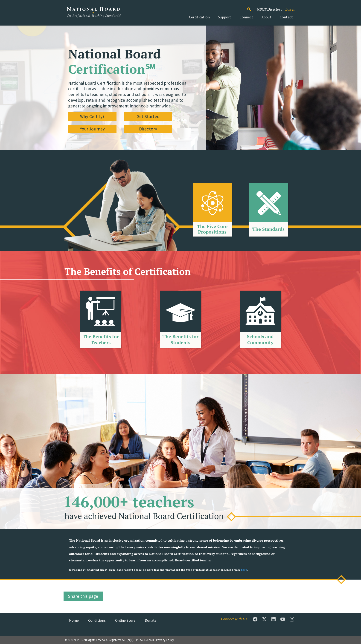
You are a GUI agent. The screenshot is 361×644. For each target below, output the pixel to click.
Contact (286, 17)
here (244, 570)
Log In (290, 9)
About (266, 17)
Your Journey (92, 129)
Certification (199, 17)
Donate (151, 620)
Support (225, 17)
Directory (148, 129)
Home (74, 620)
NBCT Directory (269, 9)
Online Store (125, 620)
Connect (246, 17)
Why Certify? (92, 116)
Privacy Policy (165, 640)
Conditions (97, 620)
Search (252, 7)
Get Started (148, 116)
